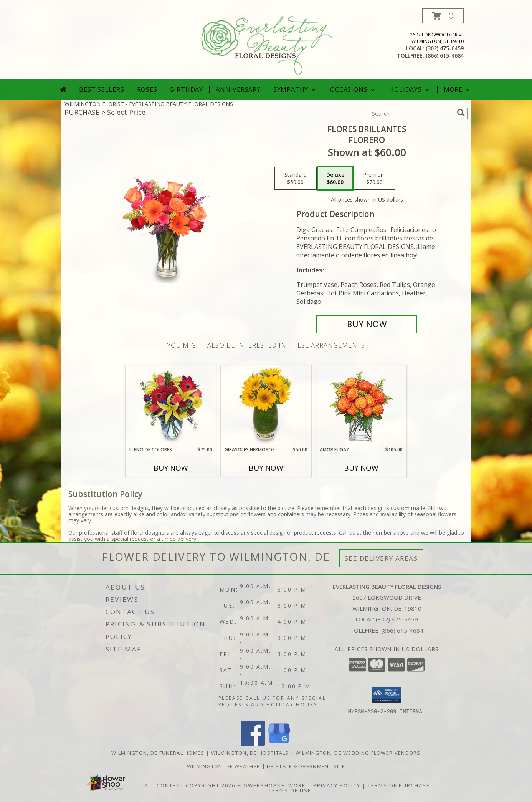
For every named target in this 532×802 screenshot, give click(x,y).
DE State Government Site (306, 766)
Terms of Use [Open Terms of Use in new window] (290, 790)
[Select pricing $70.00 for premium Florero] (374, 179)
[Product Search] (412, 113)
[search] (461, 113)
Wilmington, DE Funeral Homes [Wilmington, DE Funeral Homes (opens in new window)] (158, 752)
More (458, 89)
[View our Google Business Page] (279, 743)
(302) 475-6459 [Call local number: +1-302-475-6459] (445, 48)
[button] (443, 16)
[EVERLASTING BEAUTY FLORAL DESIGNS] (267, 44)
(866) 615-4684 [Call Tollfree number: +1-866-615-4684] (402, 630)
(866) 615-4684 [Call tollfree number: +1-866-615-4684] (445, 56)
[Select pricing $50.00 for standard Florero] (296, 179)
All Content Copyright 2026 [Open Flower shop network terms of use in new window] (190, 785)
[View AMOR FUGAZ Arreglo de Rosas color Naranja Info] (361, 406)
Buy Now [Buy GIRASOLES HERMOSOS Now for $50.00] (266, 468)
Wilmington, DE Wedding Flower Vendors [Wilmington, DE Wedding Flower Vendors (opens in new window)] (358, 752)
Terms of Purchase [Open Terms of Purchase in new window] (399, 785)
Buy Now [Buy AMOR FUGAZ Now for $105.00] (361, 468)
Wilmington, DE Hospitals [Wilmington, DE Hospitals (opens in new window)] (250, 752)
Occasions (353, 89)
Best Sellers (102, 89)
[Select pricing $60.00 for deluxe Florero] (335, 179)
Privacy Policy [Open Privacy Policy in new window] (337, 785)
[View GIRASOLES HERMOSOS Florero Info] (266, 406)
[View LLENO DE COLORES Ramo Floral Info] (171, 406)
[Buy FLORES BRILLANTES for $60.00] (367, 324)
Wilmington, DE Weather (224, 766)
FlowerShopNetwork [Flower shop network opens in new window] (272, 785)
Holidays (410, 89)
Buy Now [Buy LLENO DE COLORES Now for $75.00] (171, 468)
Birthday (187, 89)
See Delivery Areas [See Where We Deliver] (381, 558)
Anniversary (238, 89)
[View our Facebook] (253, 743)
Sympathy (295, 89)
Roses (147, 89)
